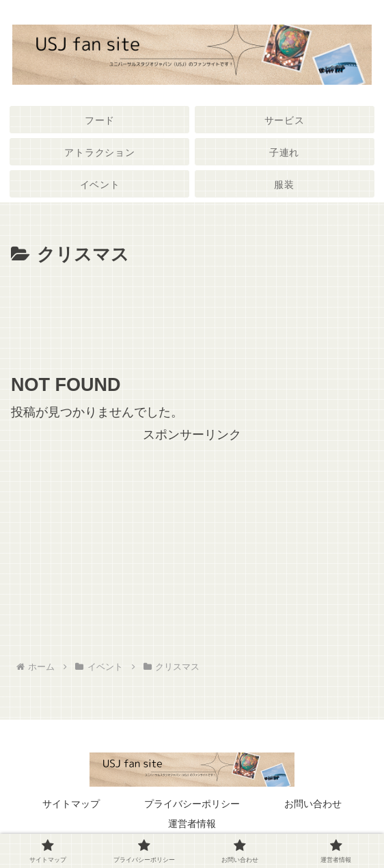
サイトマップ (71, 804)
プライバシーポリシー (192, 804)
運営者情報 (192, 824)
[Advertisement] (192, 312)
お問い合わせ (313, 804)
